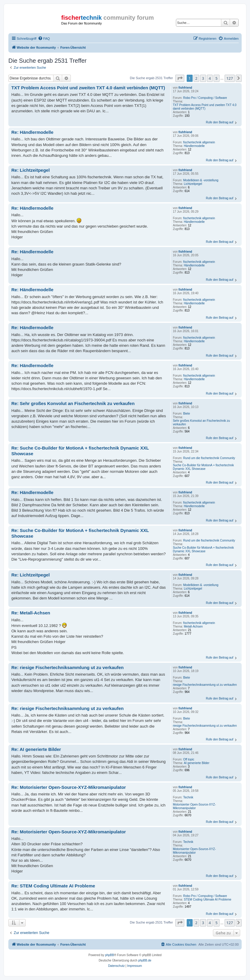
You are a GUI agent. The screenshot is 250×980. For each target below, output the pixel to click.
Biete (187, 414)
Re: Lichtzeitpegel (30, 170)
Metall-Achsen (193, 627)
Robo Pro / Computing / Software (205, 98)
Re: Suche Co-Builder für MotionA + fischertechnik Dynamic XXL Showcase (80, 451)
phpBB (110, 955)
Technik (188, 797)
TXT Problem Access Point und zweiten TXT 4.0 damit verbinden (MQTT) (205, 107)
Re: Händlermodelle (32, 132)
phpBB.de (145, 960)
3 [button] (203, 78)
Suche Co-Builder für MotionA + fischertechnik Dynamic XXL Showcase (203, 467)
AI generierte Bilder (197, 763)
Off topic (189, 759)
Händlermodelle (194, 146)
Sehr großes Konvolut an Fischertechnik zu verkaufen (201, 422)
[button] (180, 78)
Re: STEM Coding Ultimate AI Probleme (53, 886)
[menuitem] (44, 39)
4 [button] (210, 78)
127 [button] (230, 78)
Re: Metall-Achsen (31, 613)
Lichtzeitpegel (193, 184)
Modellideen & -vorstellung (201, 180)
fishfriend (185, 88)
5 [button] (216, 78)
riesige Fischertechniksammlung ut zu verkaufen (205, 685)
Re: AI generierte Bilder (36, 749)
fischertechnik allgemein (199, 142)
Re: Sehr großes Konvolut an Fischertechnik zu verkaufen (73, 403)
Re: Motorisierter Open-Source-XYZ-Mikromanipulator (69, 787)
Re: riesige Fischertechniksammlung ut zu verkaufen (68, 667)
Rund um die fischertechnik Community (209, 458)
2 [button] (196, 78)
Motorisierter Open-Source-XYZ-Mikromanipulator (194, 806)
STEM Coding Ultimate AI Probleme (207, 900)
